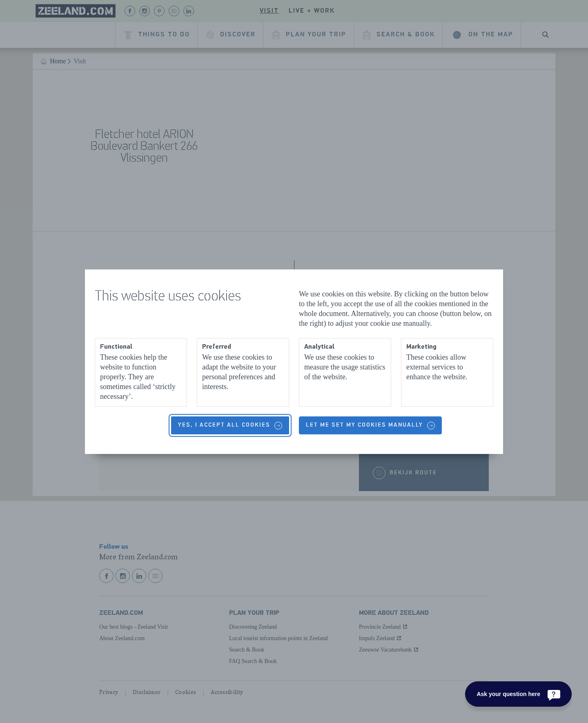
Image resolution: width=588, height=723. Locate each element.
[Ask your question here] (518, 694)
